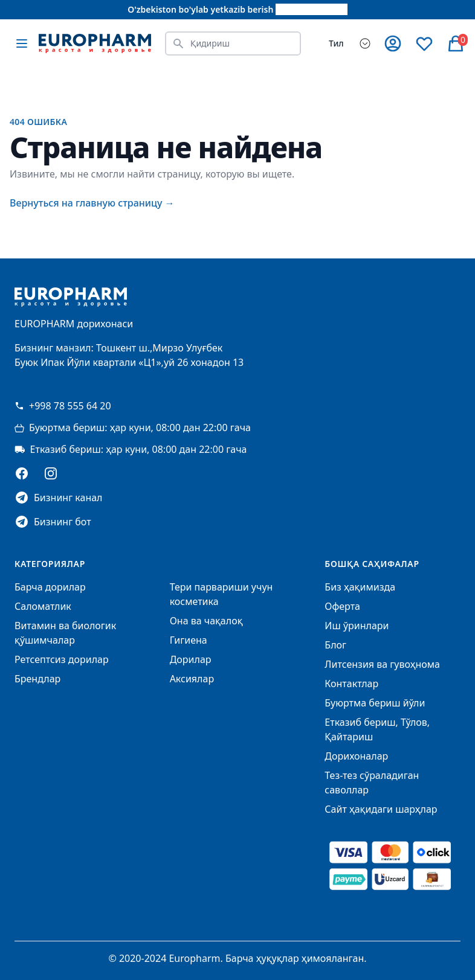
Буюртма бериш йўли (375, 703)
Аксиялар (192, 679)
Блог (335, 645)
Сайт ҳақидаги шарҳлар (381, 809)
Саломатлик (43, 606)
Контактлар (351, 684)
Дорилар (191, 659)
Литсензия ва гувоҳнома (382, 664)
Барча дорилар (50, 587)
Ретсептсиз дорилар (62, 659)
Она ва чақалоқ (206, 621)
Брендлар (37, 679)
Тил (336, 43)
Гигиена (189, 640)
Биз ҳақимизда (360, 587)
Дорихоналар (356, 756)
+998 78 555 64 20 (63, 406)
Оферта (342, 606)
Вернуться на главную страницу (92, 203)
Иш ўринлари (357, 626)
